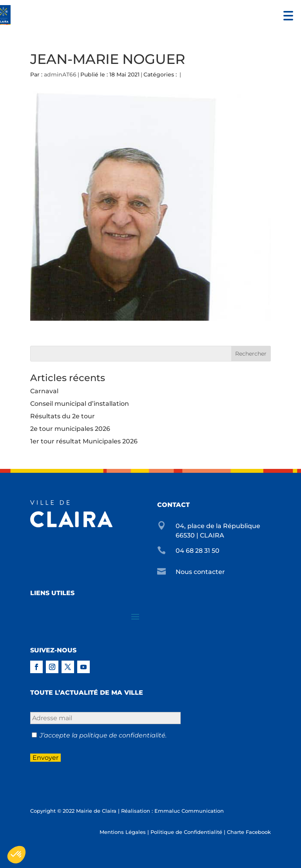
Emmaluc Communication (189, 811)
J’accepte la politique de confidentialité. (103, 735)
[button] (286, 15)
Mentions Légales (123, 832)
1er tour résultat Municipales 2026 (84, 441)
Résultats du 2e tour (63, 416)
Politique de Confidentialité (186, 832)
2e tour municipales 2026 (70, 429)
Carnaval (44, 391)
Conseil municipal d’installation (80, 404)
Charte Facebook (249, 832)
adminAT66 (60, 74)
